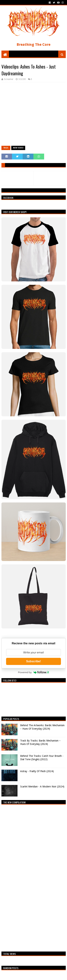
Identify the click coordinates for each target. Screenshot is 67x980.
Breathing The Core (33, 44)
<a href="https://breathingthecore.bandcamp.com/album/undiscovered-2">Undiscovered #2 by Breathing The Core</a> (33, 877)
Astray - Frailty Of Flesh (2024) (37, 771)
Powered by (34, 672)
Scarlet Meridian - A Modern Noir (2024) (42, 787)
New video (18, 148)
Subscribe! (33, 661)
